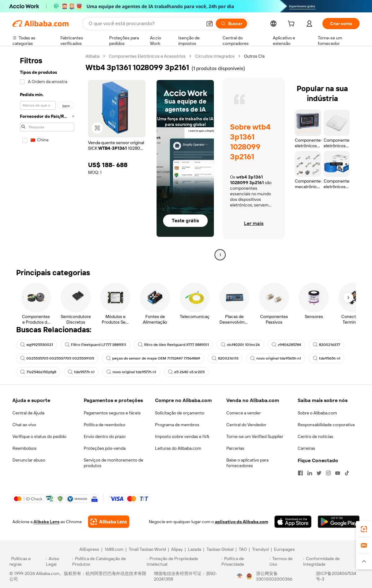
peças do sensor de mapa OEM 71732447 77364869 (153, 358)
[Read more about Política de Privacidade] (244, 561)
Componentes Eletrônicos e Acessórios (147, 56)
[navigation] (47, 156)
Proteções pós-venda (105, 448)
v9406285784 (286, 345)
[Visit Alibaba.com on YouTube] (338, 473)
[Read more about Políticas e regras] (27, 561)
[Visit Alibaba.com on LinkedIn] (310, 473)
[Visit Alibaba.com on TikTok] (347, 473)
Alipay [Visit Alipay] (177, 549)
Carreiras (306, 448)
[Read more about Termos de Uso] (285, 561)
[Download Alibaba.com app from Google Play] (339, 522)
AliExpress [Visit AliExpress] (89, 549)
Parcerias (235, 448)
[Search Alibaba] (145, 24)
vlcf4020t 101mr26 (240, 345)
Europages (284, 549)
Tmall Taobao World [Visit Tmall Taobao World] (147, 549)
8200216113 (225, 358)
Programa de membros (177, 425)
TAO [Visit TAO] (243, 549)
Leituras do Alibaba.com (178, 448)
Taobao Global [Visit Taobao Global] (220, 549)
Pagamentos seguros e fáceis (112, 413)
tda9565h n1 (327, 358)
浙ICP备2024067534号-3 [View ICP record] (336, 576)
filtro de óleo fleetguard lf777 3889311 (173, 345)
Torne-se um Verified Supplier (255, 436)
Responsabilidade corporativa (326, 425)
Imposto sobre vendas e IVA (182, 436)
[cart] (292, 24)
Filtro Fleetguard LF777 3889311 (95, 345)
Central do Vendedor (246, 425)
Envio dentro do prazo (105, 436)
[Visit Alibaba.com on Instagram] (328, 473)
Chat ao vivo (24, 425)
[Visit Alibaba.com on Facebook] (300, 473)
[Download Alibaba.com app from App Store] (293, 522)
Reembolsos (24, 448)
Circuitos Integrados (215, 56)
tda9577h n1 (81, 372)
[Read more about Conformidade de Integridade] (333, 561)
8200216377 (326, 345)
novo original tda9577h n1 (131, 372)
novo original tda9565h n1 (276, 358)
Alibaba (93, 56)
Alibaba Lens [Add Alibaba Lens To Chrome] (46, 522)
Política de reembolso (104, 425)
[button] (210, 24)
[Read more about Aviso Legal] (58, 561)
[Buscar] (231, 24)
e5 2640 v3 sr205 (186, 372)
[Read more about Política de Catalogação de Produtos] (108, 561)
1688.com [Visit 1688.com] (114, 549)
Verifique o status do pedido (39, 436)
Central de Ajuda (28, 413)
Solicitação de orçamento (180, 413)
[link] (364, 529)
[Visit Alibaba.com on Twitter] (319, 473)
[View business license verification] (240, 576)
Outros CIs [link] (254, 56)
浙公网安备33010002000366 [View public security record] (274, 576)
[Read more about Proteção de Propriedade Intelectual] (183, 561)
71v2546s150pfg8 (38, 372)
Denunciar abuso (29, 460)
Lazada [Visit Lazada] (195, 549)
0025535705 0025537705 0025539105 (57, 358)
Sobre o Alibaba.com (317, 413)
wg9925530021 (37, 345)
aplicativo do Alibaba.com (241, 522)
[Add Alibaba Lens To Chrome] (109, 522)
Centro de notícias (315, 436)
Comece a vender (244, 413)
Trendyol (260, 549)
